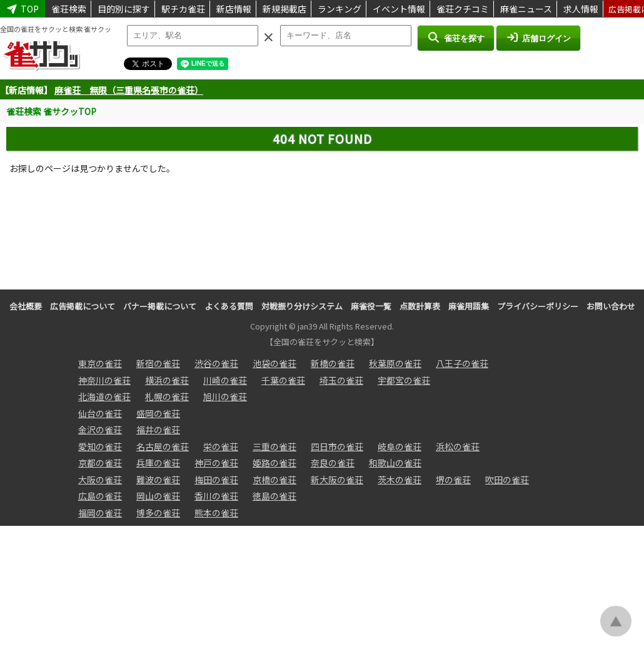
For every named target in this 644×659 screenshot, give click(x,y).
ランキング (340, 9)
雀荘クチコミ (463, 9)
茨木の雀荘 (400, 480)
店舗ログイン (538, 38)
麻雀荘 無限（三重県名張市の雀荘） (129, 90)
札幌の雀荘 (167, 396)
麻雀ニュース (526, 9)
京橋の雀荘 (274, 480)
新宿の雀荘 (158, 363)
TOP (23, 9)
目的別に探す (124, 9)
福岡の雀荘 (100, 513)
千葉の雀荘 (283, 380)
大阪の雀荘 (100, 480)
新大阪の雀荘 (337, 480)
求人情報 (581, 9)
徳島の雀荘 (274, 496)
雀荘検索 (69, 9)
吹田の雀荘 (507, 480)
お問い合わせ (611, 306)
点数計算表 (420, 306)
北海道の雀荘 (104, 396)
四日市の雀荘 (337, 446)
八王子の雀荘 (462, 363)
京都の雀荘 (100, 463)
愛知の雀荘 (100, 446)
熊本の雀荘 (216, 513)
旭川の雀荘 (225, 396)
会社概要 (26, 306)
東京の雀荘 (100, 363)
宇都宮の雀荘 (404, 380)
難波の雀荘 (158, 480)
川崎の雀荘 (225, 380)
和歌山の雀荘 (395, 463)
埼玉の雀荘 (341, 380)
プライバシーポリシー (538, 306)
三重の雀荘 (274, 446)
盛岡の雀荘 (158, 413)
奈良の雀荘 (333, 463)
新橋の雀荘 (333, 363)
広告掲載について (83, 306)
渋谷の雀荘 (216, 363)
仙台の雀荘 (100, 413)
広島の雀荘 (100, 496)
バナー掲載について (160, 306)
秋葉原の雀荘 (395, 363)
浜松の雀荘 (458, 446)
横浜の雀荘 (167, 380)
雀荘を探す (455, 38)
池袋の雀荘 (274, 363)
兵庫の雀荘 (158, 463)
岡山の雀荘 (158, 496)
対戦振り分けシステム (302, 306)
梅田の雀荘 (216, 480)
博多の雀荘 (158, 513)
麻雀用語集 (469, 306)
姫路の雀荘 (274, 463)
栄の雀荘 (221, 446)
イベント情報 (399, 9)
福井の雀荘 (158, 430)
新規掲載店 (284, 9)
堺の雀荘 (453, 480)
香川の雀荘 (216, 496)
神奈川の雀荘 (104, 380)
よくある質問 (229, 306)
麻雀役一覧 (371, 306)
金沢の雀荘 (100, 430)
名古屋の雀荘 (163, 446)
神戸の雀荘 (216, 463)
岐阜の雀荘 (400, 446)
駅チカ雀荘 (183, 9)
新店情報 (234, 9)
